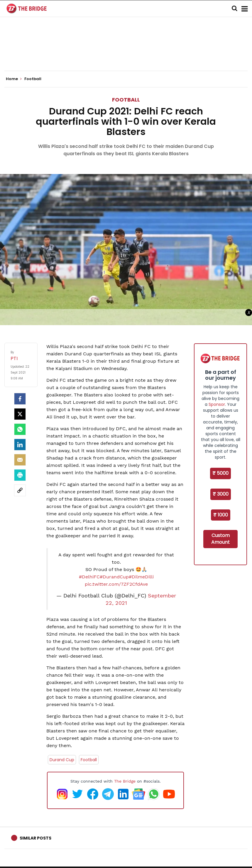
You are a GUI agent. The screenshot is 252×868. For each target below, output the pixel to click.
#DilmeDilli (141, 577)
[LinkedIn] (20, 445)
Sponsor (217, 404)
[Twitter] (20, 414)
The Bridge (125, 781)
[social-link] (20, 490)
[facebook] (20, 399)
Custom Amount (220, 539)
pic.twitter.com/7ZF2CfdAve (116, 584)
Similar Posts (35, 838)
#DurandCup (114, 577)
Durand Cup (62, 760)
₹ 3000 (221, 494)
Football (126, 100)
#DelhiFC (89, 577)
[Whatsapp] (20, 429)
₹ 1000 (221, 515)
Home (14, 79)
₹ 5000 (220, 473)
